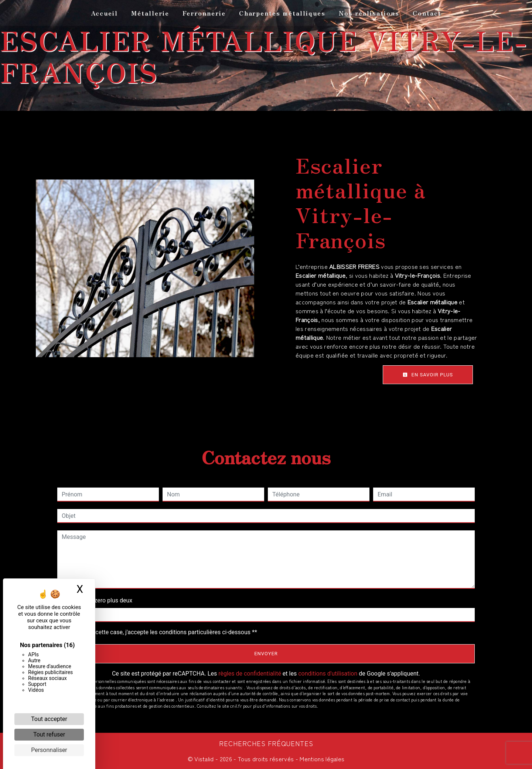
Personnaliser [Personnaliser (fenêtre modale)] (49, 750)
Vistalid (204, 759)
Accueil (104, 13)
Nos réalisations (369, 13)
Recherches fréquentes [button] (266, 743)
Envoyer (266, 654)
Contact (427, 13)
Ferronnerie (204, 13)
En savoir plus (428, 375)
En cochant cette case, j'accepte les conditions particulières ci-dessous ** (161, 632)
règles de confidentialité (250, 674)
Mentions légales (321, 759)
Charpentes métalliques (282, 13)
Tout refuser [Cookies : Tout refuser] (49, 734)
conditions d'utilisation (328, 674)
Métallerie (150, 13)
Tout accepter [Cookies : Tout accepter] (49, 719)
